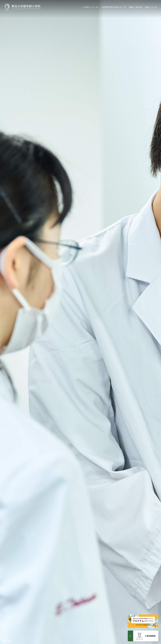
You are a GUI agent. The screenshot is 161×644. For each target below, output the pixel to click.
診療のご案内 (135, 7)
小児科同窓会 (146, 636)
